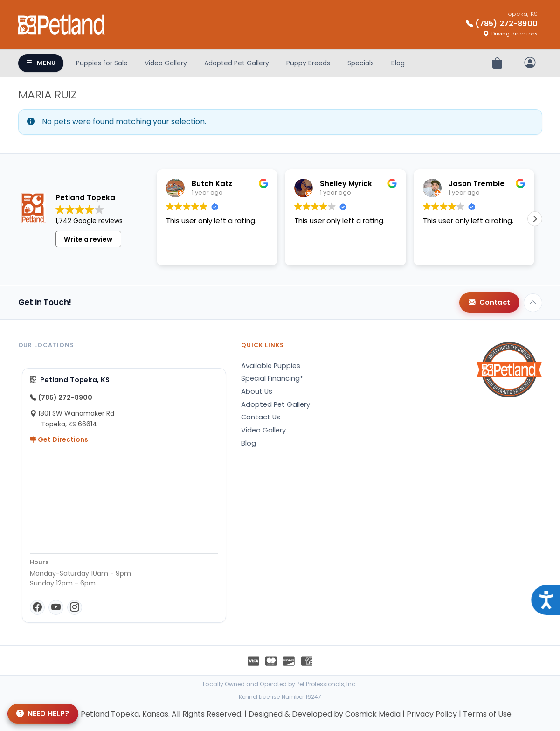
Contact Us (261, 417)
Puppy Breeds (308, 63)
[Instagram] (75, 607)
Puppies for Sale (102, 63)
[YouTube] (56, 607)
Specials (361, 63)
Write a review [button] (88, 246)
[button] (535, 225)
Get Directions (59, 439)
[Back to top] (533, 303)
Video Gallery (166, 63)
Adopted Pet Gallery (237, 63)
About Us (257, 391)
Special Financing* (272, 378)
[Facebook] (37, 607)
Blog (398, 63)
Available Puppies (271, 366)
